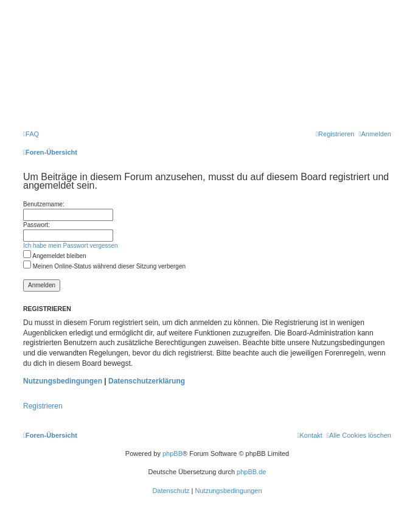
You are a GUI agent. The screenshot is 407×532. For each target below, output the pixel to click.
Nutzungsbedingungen (63, 381)
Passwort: (37, 225)
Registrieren (43, 406)
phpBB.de (251, 472)
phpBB (172, 453)
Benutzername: (44, 204)
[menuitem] (31, 134)
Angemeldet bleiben (55, 256)
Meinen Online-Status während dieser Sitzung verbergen (104, 266)
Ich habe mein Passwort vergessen (71, 246)
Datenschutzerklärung (147, 381)
